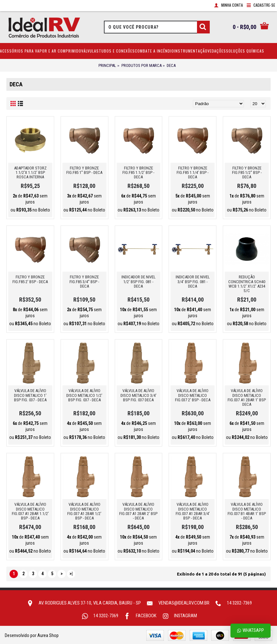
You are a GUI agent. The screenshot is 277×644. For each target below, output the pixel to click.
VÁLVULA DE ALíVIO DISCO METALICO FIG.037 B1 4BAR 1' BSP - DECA (247, 511)
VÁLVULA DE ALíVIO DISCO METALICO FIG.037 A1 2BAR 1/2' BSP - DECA (84, 511)
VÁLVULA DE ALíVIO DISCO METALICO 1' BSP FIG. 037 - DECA (30, 395)
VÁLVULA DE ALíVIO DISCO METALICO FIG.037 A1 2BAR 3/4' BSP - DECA (193, 511)
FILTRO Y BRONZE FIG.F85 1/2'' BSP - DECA (247, 173)
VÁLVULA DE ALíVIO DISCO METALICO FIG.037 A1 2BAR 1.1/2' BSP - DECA (30, 511)
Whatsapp (251, 630)
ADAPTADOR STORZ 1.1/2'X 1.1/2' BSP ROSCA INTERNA (30, 173)
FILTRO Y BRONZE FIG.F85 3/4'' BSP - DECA (84, 282)
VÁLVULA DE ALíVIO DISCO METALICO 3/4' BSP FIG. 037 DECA (138, 395)
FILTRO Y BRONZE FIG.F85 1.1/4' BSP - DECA (193, 173)
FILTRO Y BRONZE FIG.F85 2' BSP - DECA (30, 279)
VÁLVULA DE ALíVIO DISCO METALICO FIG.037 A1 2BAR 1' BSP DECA (247, 397)
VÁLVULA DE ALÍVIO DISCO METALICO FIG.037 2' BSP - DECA (193, 395)
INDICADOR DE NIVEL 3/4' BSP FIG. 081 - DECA (193, 282)
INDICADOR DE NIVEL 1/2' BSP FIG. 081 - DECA (138, 282)
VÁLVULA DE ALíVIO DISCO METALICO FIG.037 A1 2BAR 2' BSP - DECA (138, 511)
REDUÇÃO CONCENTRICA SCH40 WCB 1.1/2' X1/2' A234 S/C (247, 284)
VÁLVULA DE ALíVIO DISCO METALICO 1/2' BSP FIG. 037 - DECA (84, 395)
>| (71, 574)
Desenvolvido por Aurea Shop (32, 635)
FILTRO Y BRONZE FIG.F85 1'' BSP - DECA (84, 170)
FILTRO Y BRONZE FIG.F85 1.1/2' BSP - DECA (138, 173)
